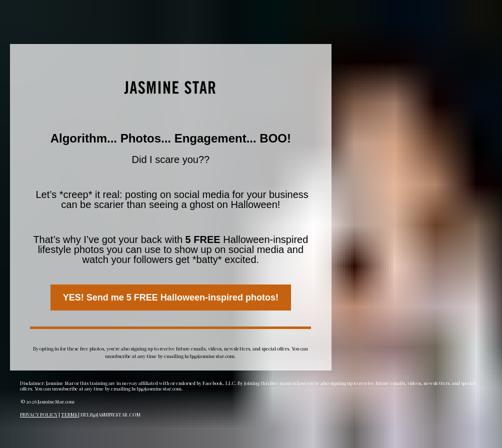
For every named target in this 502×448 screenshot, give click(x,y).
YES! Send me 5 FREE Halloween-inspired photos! (171, 297)
